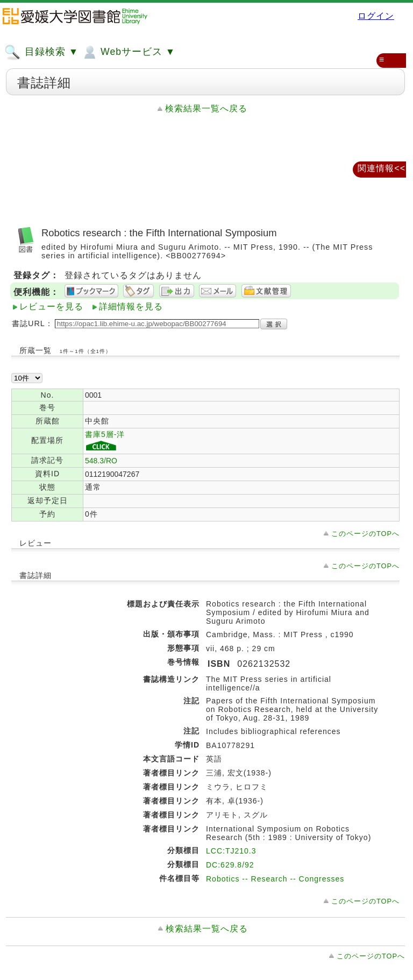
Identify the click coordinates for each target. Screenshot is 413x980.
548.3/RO (101, 461)
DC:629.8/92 (230, 865)
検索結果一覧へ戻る (206, 108)
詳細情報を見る (131, 306)
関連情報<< (382, 168)
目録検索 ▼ (41, 52)
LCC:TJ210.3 (231, 851)
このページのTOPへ (365, 534)
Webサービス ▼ (128, 52)
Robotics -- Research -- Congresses (275, 879)
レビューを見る (51, 306)
